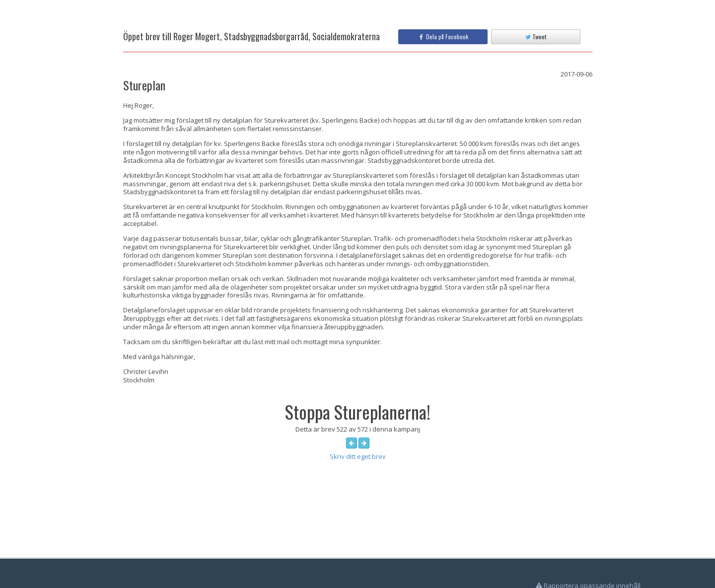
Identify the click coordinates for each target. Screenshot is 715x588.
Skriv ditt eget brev (358, 456)
